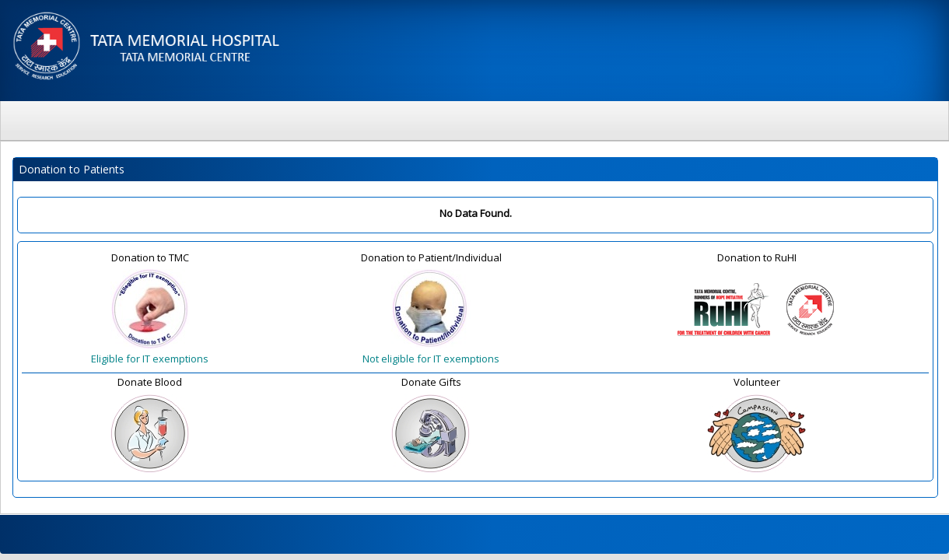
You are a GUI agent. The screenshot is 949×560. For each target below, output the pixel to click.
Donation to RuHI (757, 257)
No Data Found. (476, 213)
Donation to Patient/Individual (431, 257)
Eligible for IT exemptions (150, 359)
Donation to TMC (150, 257)
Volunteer (757, 382)
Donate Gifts (431, 382)
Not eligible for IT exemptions (431, 359)
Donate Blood (150, 382)
